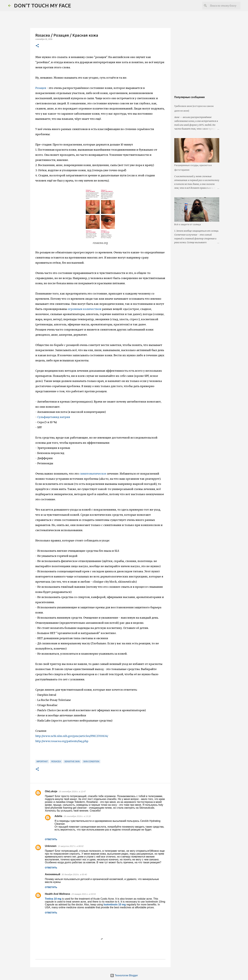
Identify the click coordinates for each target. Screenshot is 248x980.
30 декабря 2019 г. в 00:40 (74, 874)
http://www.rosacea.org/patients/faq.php (62, 741)
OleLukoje (51, 791)
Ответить (51, 839)
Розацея (41, 88)
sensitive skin (72, 762)
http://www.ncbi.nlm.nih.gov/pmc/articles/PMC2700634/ (72, 736)
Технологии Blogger (124, 975)
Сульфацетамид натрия (54, 417)
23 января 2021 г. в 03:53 (84, 894)
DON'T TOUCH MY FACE (42, 5)
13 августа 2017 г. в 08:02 (71, 846)
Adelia (58, 816)
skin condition (91, 762)
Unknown (51, 846)
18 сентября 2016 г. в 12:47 (72, 792)
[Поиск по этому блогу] (224, 6)
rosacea (56, 762)
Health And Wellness (58, 894)
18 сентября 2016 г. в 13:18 (77, 816)
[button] (37, 46)
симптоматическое (93, 474)
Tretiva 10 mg (54, 899)
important (42, 762)
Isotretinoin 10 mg (115, 905)
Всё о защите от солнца (188, 224)
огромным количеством (84, 309)
